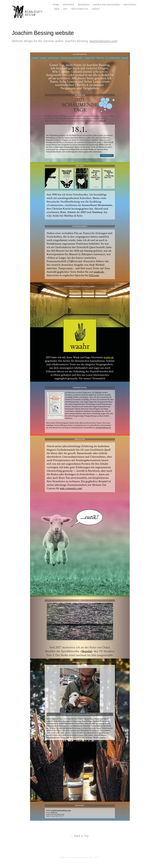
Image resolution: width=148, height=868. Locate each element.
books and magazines (107, 5)
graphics (69, 5)
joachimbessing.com (103, 41)
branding (84, 5)
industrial (130, 5)
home (56, 5)
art (65, 9)
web (57, 9)
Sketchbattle (80, 9)
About (96, 9)
